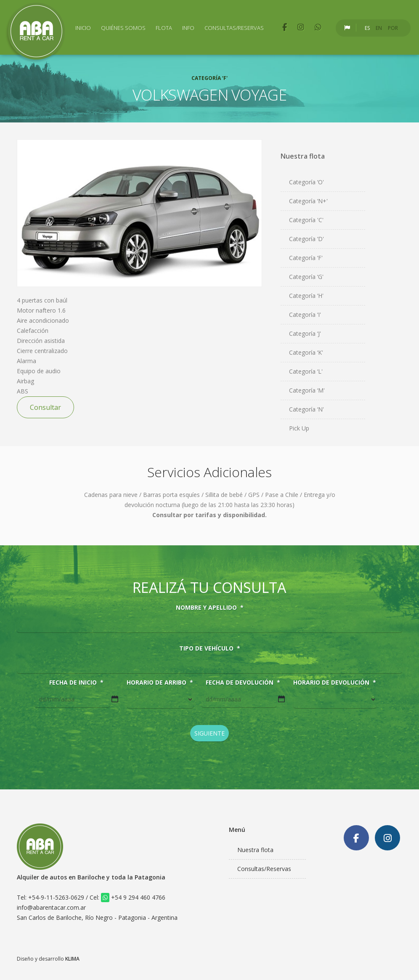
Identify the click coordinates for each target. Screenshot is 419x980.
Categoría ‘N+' (308, 201)
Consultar (45, 407)
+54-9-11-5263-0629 (56, 897)
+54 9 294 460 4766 (133, 897)
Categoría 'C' (306, 220)
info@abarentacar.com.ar (51, 907)
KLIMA (72, 959)
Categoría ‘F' (306, 258)
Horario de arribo (160, 683)
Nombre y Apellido (210, 608)
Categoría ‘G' (306, 277)
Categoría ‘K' (306, 352)
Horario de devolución (335, 683)
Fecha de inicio (76, 683)
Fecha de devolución (243, 683)
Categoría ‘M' (307, 390)
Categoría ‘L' (306, 371)
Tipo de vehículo (210, 648)
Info (188, 28)
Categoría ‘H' (306, 296)
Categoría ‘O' (306, 182)
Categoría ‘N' (306, 409)
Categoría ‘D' (306, 239)
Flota (164, 28)
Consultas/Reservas (234, 28)
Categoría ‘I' (305, 315)
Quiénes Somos (123, 28)
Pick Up (299, 428)
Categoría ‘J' (305, 333)
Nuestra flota (255, 850)
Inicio (83, 28)
